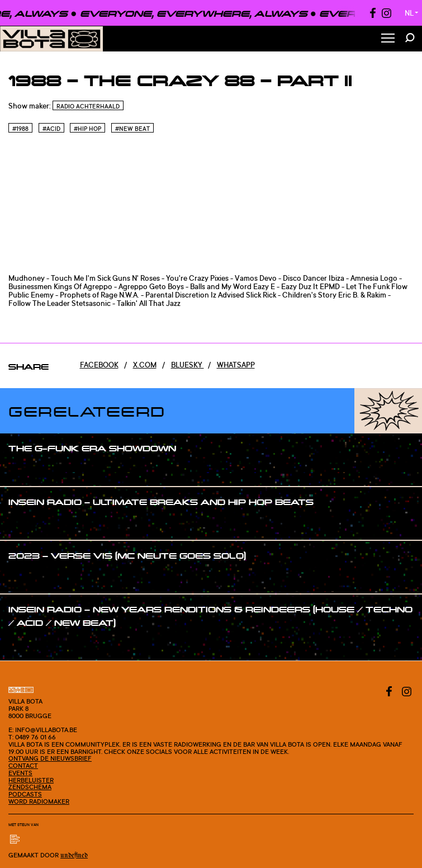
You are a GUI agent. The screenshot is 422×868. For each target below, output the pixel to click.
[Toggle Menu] (388, 39)
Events (20, 773)
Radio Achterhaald (88, 106)
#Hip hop (87, 129)
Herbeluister (31, 780)
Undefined (74, 855)
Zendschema (30, 787)
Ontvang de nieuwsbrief (50, 758)
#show (32, 470)
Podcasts (25, 794)
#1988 (20, 129)
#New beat (132, 129)
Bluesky (188, 365)
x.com (145, 365)
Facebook (99, 365)
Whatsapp (236, 365)
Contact (23, 766)
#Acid (51, 129)
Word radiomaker (39, 801)
